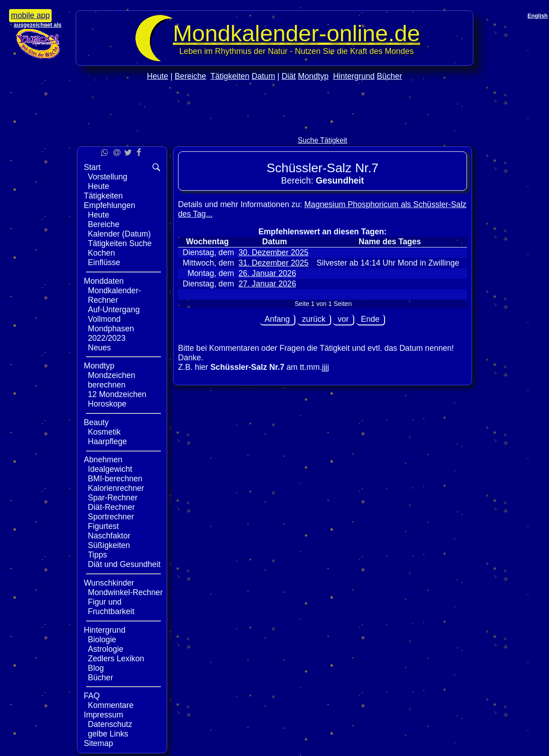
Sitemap (99, 743)
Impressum (104, 715)
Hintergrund (354, 76)
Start (92, 167)
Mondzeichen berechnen (112, 380)
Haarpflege (107, 441)
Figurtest (103, 526)
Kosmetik (104, 432)
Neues (99, 348)
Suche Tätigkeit (323, 140)
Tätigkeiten (230, 76)
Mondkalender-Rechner (114, 295)
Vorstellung (108, 177)
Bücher (390, 76)
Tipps (97, 555)
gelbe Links (108, 734)
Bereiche (190, 76)
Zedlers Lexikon (116, 659)
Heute (157, 76)
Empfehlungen (109, 205)
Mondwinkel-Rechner (125, 592)
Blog (96, 668)
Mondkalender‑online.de (297, 33)
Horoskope (107, 404)
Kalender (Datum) (119, 234)
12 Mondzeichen (117, 394)
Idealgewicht (110, 469)
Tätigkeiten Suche (120, 243)
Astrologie (106, 649)
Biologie (102, 640)
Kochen (101, 253)
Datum (263, 76)
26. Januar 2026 (267, 273)
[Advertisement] (274, 128)
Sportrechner (111, 517)
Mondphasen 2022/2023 (111, 333)
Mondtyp (313, 76)
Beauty (96, 422)
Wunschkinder (109, 583)
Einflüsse (104, 262)
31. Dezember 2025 (274, 263)
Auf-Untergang (114, 310)
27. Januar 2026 (267, 284)
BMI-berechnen (115, 479)
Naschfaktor (109, 536)
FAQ (92, 696)
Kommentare (111, 705)
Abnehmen (103, 460)
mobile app (30, 15)
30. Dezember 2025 (274, 252)
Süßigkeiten (109, 545)
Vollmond (104, 319)
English (538, 16)
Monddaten (104, 281)
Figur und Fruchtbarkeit (111, 607)
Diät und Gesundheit (124, 564)
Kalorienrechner (116, 488)
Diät (289, 76)
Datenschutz (110, 724)
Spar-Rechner (113, 498)
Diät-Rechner (111, 507)
